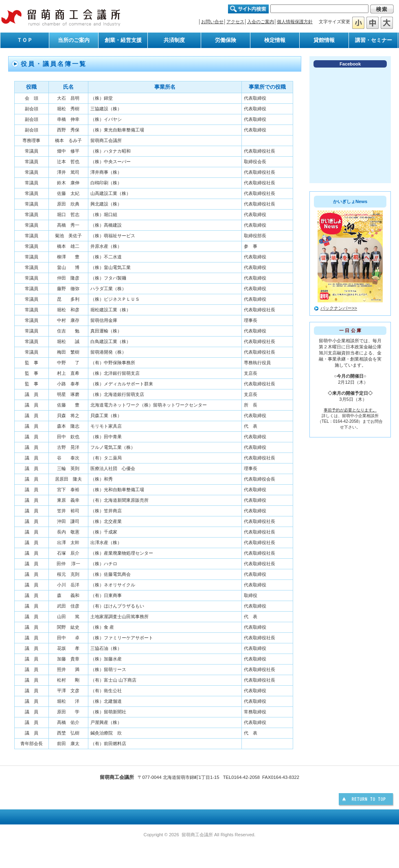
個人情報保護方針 (295, 22)
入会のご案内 (261, 22)
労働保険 (226, 40)
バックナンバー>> (339, 308)
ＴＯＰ (25, 40)
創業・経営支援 (123, 40)
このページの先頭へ (367, 800)
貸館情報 (324, 40)
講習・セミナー (374, 40)
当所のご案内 (74, 40)
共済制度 (174, 40)
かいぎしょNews (350, 201)
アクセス (235, 22)
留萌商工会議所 (61, 17)
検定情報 (275, 40)
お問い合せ (212, 22)
